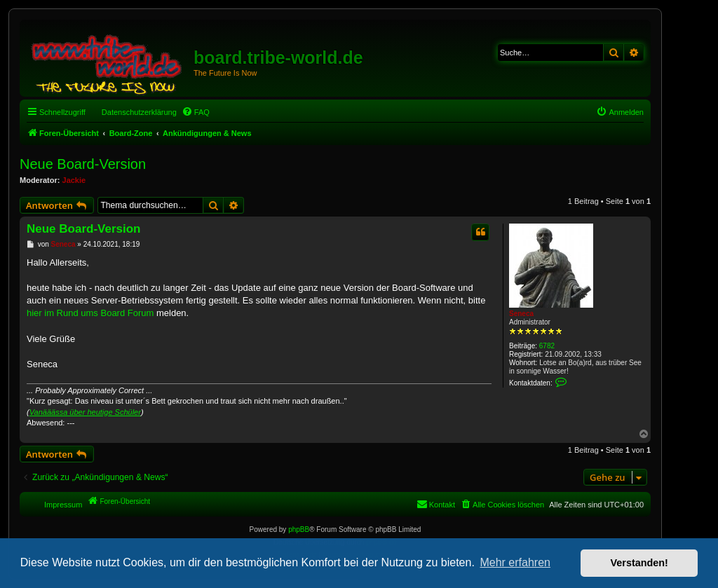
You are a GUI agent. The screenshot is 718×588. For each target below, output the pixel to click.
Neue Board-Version (83, 164)
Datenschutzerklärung (139, 112)
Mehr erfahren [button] (515, 562)
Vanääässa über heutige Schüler (85, 412)
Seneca (521, 314)
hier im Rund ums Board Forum (90, 313)
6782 (547, 346)
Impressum (63, 505)
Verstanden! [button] (639, 563)
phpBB (299, 529)
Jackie (74, 180)
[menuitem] (196, 112)
